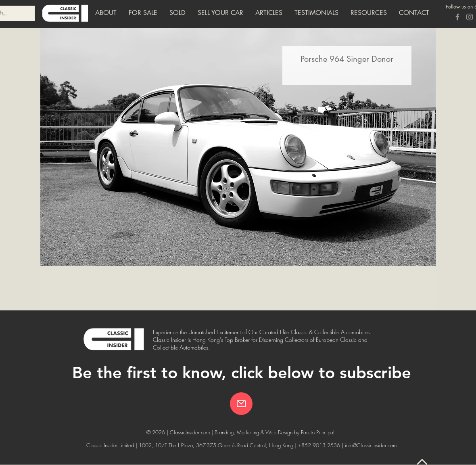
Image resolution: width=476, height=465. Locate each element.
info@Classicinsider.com (371, 445)
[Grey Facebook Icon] (457, 17)
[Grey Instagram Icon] (470, 17)
